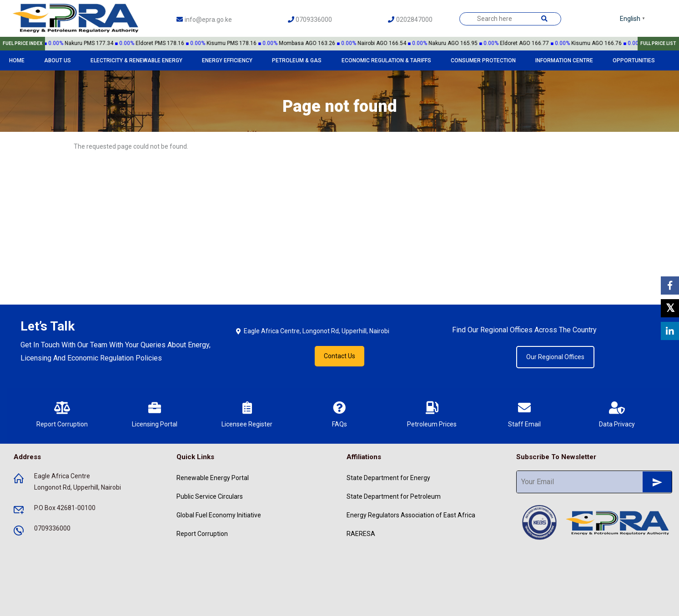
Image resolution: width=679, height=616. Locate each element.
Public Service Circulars (210, 496)
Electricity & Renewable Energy (136, 60)
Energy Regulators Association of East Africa (411, 515)
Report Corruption (202, 534)
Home (17, 60)
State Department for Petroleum (394, 496)
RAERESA (361, 534)
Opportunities (634, 60)
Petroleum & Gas (297, 60)
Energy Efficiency (227, 60)
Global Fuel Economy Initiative (219, 515)
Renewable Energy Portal (213, 478)
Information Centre (564, 60)
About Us (58, 60)
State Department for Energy (388, 478)
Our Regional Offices (555, 357)
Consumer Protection (483, 60)
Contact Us (339, 356)
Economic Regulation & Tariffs (386, 60)
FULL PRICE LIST (658, 43)
